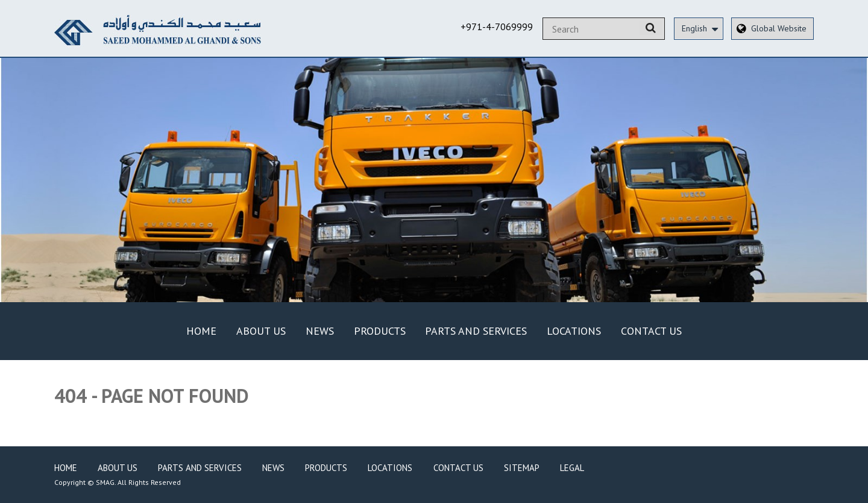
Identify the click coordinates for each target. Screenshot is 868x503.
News (320, 331)
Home (201, 331)
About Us (261, 331)
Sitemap (522, 468)
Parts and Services (476, 331)
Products (380, 331)
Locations (574, 331)
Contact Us (651, 331)
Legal (572, 468)
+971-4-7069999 (497, 27)
